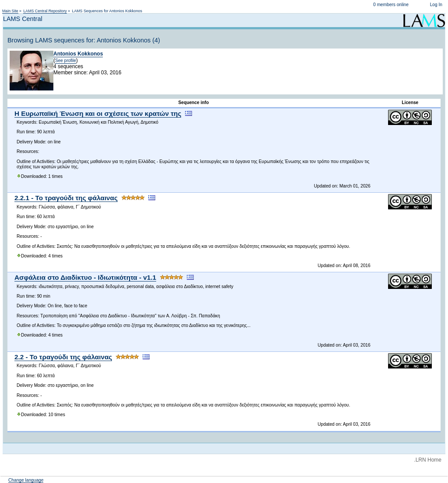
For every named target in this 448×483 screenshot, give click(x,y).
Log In (436, 5)
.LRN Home (428, 460)
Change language (26, 480)
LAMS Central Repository (45, 11)
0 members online (391, 5)
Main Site (10, 11)
